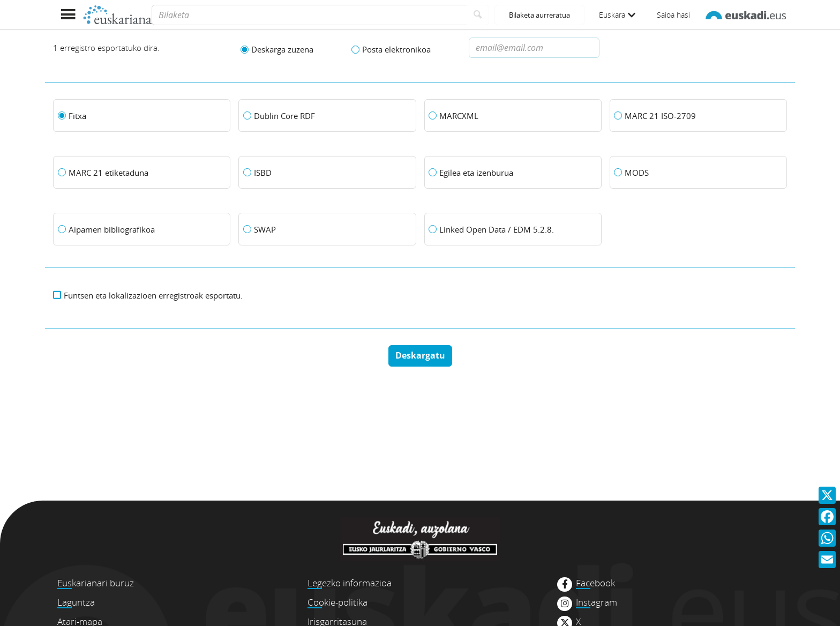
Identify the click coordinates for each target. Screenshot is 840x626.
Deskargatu (420, 355)
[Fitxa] (142, 116)
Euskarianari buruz (96, 583)
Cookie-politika (337, 602)
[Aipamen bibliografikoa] (142, 229)
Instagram (597, 602)
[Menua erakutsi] (68, 15)
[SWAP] (327, 229)
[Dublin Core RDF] (327, 116)
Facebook (595, 583)
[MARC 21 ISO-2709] (698, 116)
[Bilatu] (478, 15)
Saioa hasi (673, 15)
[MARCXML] (513, 116)
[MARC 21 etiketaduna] (142, 173)
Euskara (617, 15)
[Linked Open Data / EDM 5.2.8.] (513, 229)
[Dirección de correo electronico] (534, 48)
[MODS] (698, 173)
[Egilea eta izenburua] (513, 173)
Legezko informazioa (350, 583)
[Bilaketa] (309, 15)
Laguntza (76, 602)
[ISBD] (327, 173)
